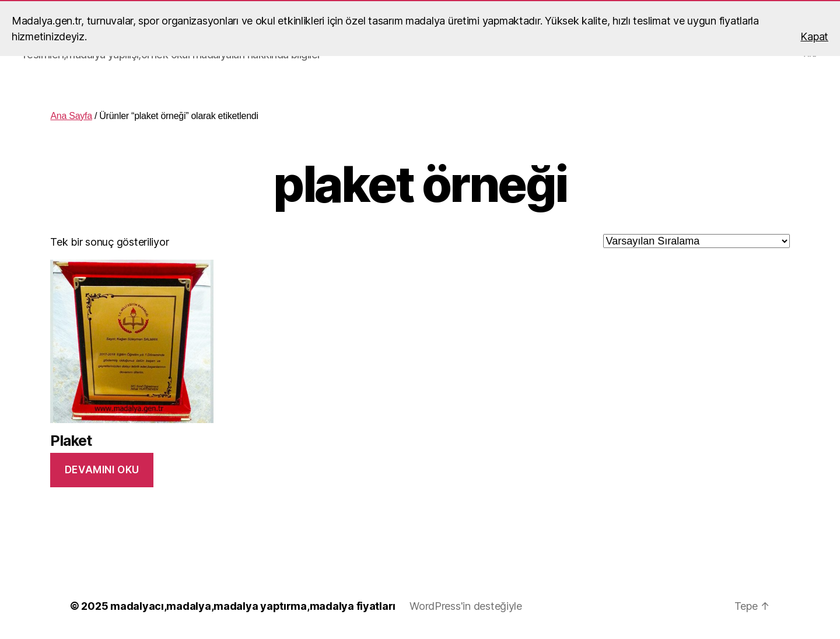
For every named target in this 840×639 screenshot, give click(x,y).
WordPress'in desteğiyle (466, 606)
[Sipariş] (696, 241)
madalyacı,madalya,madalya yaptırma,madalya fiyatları (253, 606)
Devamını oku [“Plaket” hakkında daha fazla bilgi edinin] (102, 470)
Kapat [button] (814, 36)
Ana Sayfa (71, 116)
